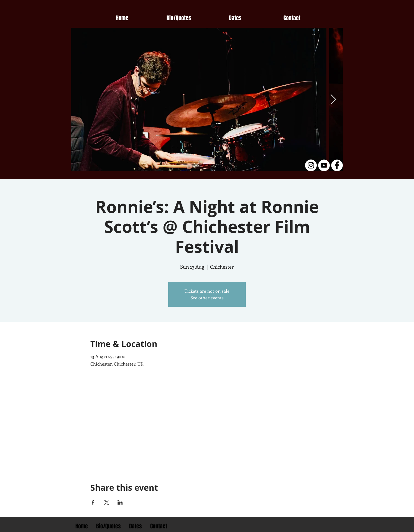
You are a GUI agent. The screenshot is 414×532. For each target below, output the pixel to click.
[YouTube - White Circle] (324, 165)
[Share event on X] (107, 502)
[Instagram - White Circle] (311, 165)
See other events (207, 298)
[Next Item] (333, 100)
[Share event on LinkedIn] (120, 502)
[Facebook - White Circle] (337, 165)
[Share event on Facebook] (93, 502)
